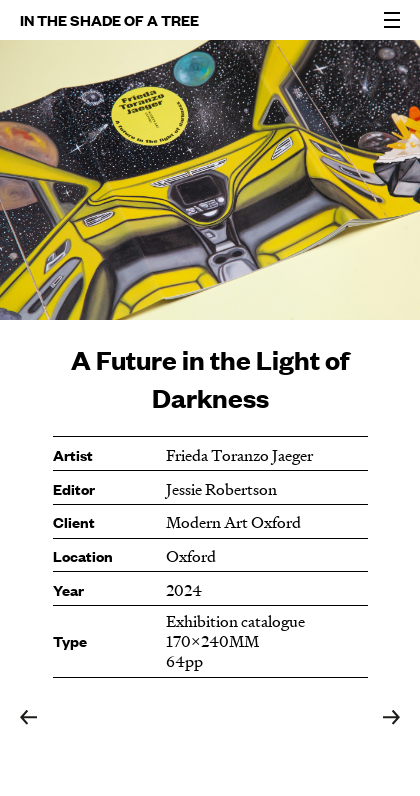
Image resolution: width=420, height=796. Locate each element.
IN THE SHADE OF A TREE (109, 19)
